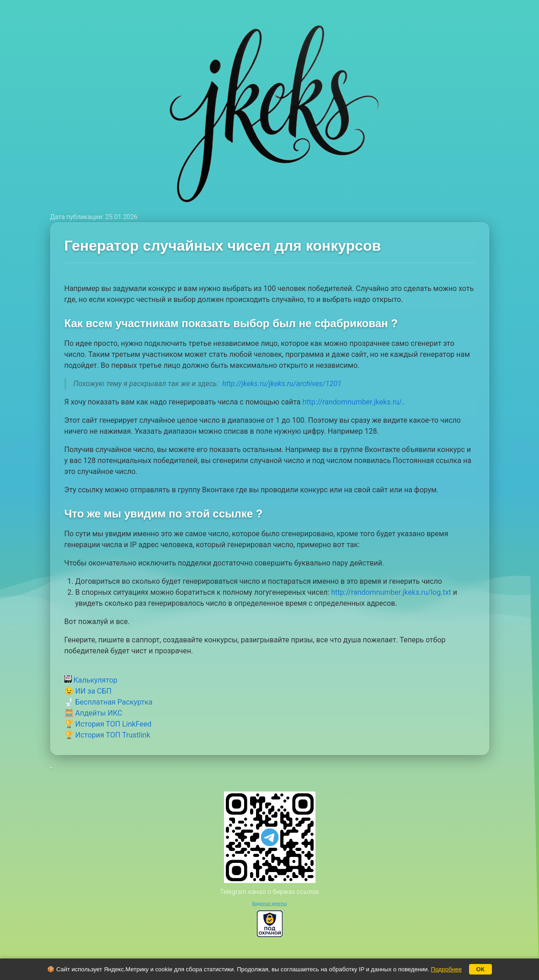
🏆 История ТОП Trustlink (107, 735)
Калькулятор (91, 680)
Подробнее (446, 969)
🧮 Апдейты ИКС (93, 713)
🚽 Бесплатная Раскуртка (109, 702)
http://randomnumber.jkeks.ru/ (352, 402)
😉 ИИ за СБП (88, 691)
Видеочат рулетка (270, 904)
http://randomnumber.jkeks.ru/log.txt (392, 592)
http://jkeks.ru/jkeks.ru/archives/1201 (282, 384)
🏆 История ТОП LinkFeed (108, 724)
